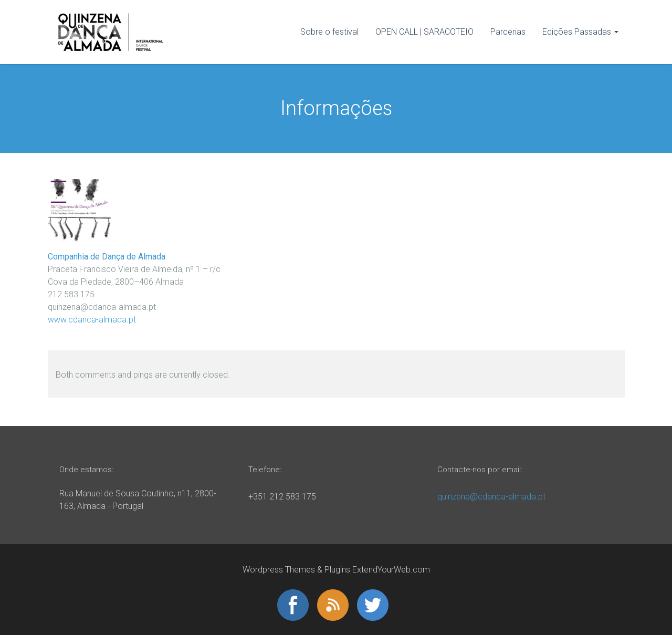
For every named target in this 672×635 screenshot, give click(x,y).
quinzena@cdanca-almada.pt (491, 497)
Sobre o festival (329, 32)
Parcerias (508, 32)
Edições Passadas (577, 32)
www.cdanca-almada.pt (92, 320)
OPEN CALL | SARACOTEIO (424, 32)
